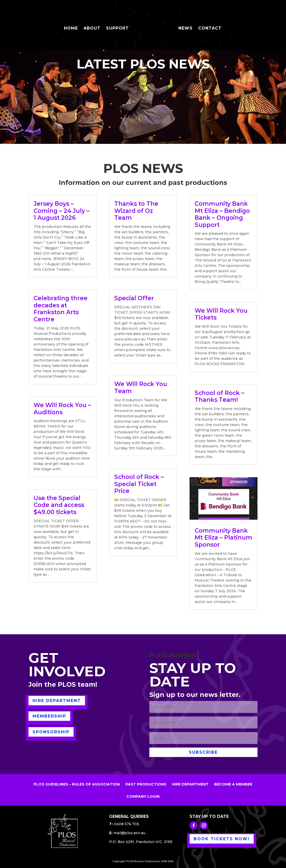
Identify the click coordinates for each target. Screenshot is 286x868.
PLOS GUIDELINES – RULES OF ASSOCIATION (77, 784)
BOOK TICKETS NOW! (222, 839)
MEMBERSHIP (49, 716)
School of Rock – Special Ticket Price (139, 484)
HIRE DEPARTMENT (57, 701)
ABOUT (92, 29)
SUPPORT (117, 29)
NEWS (185, 29)
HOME (71, 29)
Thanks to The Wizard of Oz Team (136, 211)
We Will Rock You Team (141, 388)
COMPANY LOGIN (143, 797)
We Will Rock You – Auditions (62, 409)
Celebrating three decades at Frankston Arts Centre (61, 309)
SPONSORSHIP (51, 732)
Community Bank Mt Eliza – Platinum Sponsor (223, 538)
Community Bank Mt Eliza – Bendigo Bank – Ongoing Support (222, 214)
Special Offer (134, 298)
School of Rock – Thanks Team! (219, 396)
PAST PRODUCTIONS (146, 784)
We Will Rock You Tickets (221, 314)
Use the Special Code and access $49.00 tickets (59, 505)
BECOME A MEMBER (233, 784)
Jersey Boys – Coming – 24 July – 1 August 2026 (62, 211)
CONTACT (210, 29)
